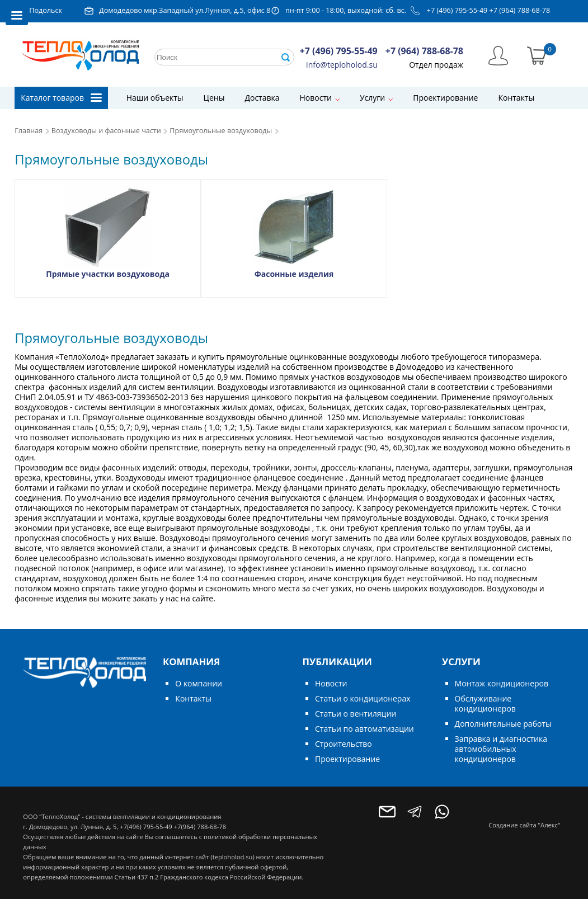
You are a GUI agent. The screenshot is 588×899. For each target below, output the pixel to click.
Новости (316, 98)
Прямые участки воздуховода (108, 274)
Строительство (344, 744)
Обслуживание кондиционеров (485, 703)
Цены (214, 98)
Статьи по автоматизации (364, 729)
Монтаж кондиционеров (502, 683)
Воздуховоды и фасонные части (106, 131)
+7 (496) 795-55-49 (457, 10)
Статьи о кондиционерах (363, 698)
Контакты (516, 98)
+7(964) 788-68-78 (200, 827)
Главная (29, 131)
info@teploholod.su (342, 65)
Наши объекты (155, 98)
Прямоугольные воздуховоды (221, 131)
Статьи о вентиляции (356, 714)
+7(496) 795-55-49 (146, 827)
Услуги (372, 98)
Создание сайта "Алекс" (524, 825)
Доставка (262, 98)
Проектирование (445, 98)
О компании (199, 683)
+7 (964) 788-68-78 (520, 10)
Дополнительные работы (503, 724)
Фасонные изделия (294, 274)
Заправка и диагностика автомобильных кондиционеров (501, 749)
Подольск (46, 10)
